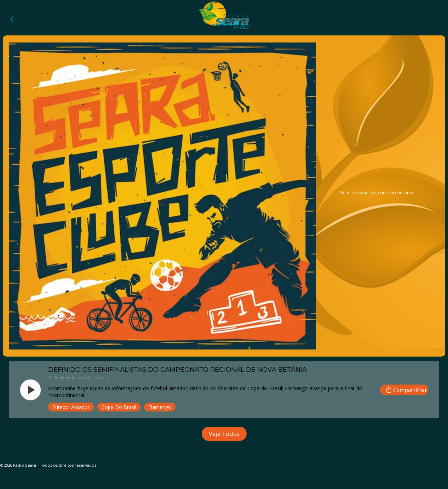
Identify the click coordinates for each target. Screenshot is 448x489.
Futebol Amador (71, 407)
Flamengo (160, 407)
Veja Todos (224, 434)
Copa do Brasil (119, 407)
